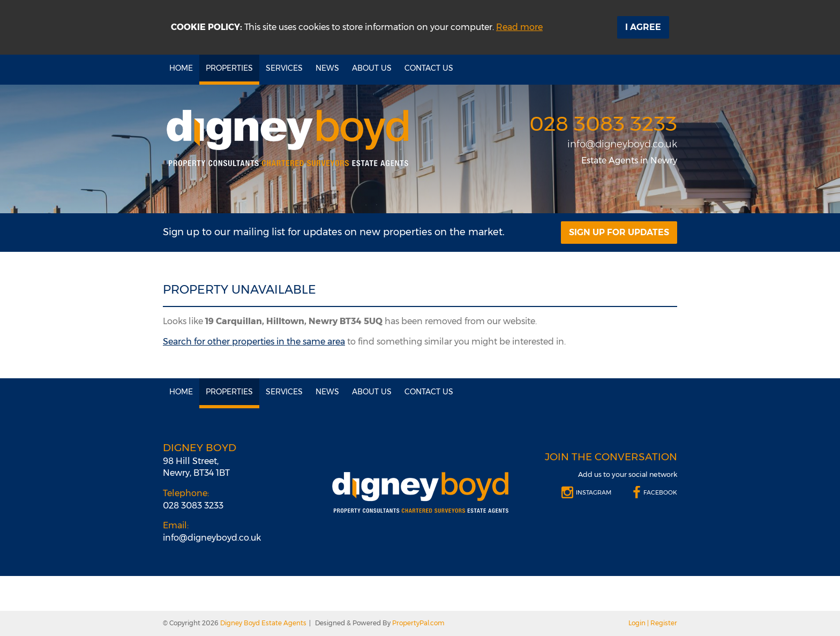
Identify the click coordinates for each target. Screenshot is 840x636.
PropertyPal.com (418, 623)
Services (284, 68)
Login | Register (653, 623)
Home (181, 68)
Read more (519, 27)
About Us (372, 68)
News (327, 68)
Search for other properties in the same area (254, 342)
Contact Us (429, 68)
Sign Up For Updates (619, 232)
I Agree (643, 27)
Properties (229, 68)
